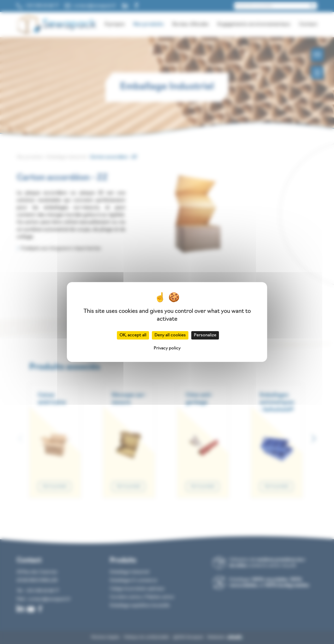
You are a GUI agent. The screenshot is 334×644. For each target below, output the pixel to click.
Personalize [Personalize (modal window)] (205, 335)
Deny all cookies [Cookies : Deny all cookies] (170, 335)
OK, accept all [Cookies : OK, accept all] (133, 335)
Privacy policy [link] (167, 348)
